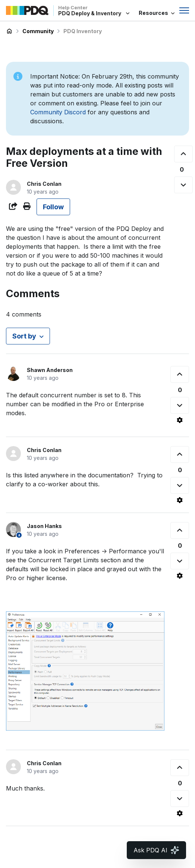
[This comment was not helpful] (180, 405)
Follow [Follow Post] (53, 207)
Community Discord (58, 112)
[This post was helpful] (183, 154)
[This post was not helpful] (183, 185)
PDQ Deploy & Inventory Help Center (9, 31)
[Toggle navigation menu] (184, 10)
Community (38, 31)
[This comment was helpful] (180, 374)
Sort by (24, 336)
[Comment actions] (180, 420)
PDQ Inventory (83, 31)
